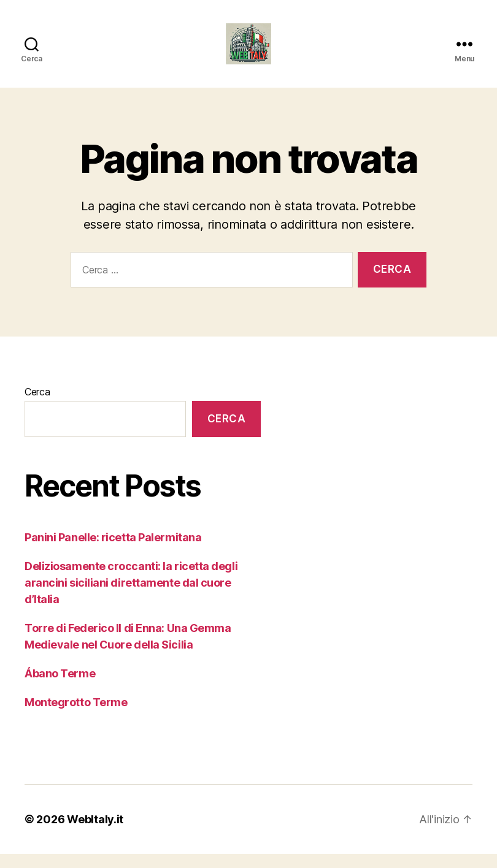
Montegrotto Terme (76, 716)
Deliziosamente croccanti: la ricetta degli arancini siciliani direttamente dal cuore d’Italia (131, 597)
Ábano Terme (60, 687)
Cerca (37, 406)
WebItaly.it (95, 833)
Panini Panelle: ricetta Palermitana (113, 551)
